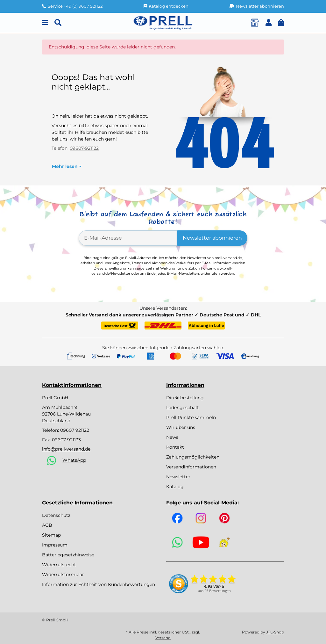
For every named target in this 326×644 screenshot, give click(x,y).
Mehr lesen (67, 166)
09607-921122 (84, 148)
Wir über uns (181, 427)
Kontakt (175, 447)
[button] (269, 23)
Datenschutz (56, 515)
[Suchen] (58, 23)
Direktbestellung (185, 398)
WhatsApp (74, 460)
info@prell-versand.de (66, 449)
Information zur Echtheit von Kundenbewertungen (99, 584)
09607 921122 (75, 430)
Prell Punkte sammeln (191, 417)
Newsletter (178, 477)
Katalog (175, 487)
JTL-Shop (275, 632)
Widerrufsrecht (59, 565)
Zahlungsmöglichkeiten (193, 457)
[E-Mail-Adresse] (128, 238)
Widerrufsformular (63, 575)
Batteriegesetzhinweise (68, 555)
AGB (47, 525)
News (172, 437)
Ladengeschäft (183, 408)
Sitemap (51, 535)
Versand (163, 638)
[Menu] (45, 23)
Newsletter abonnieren (212, 238)
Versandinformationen (191, 467)
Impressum (55, 545)
